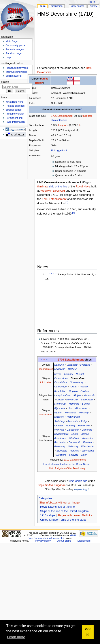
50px (41, 485)
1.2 (56, 273)
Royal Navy (83, 187)
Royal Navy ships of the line (58, 507)
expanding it (82, 489)
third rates (46, 382)
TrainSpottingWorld (16, 72)
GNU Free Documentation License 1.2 (52, 537)
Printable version (15, 114)
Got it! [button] (88, 632)
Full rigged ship (60, 150)
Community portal (15, 45)
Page (42, 6)
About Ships (64, 541)
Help (8, 57)
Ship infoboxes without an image (59, 503)
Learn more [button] (16, 637)
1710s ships (48, 515)
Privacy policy (43, 541)
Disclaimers (84, 541)
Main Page (12, 41)
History (93, 6)
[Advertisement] (60, 43)
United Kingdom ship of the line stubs (63, 520)
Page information (15, 122)
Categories (45, 498)
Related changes (15, 106)
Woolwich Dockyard (53, 191)
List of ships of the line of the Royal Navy (66, 464)
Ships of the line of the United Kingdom (64, 511)
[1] (81, 108)
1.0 (49, 273)
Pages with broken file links (75, 515)
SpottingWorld (13, 76)
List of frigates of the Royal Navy (67, 468)
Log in (92, 2)
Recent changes (15, 49)
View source (78, 6)
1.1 (52, 273)
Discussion (57, 6)
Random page (13, 53)
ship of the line (59, 120)
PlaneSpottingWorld (17, 68)
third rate (88, 116)
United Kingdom (55, 485)
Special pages (13, 110)
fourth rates (46, 415)
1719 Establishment (75, 460)
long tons (63, 125)
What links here (14, 102)
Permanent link (14, 118)
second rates (46, 369)
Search (5, 82)
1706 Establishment (62, 116)
